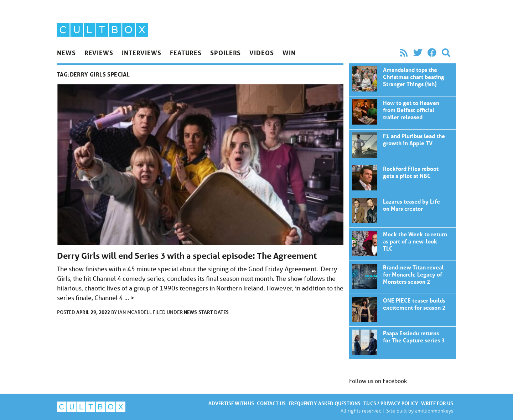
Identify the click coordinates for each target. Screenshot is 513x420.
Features (186, 53)
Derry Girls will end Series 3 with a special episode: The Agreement (187, 256)
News (66, 53)
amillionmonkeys (434, 411)
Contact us (271, 403)
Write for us (437, 403)
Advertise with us (231, 403)
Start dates (214, 312)
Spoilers (226, 53)
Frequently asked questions (325, 403)
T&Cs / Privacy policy (391, 403)
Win (289, 53)
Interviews (142, 53)
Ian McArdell (135, 312)
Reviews (99, 53)
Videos (261, 53)
